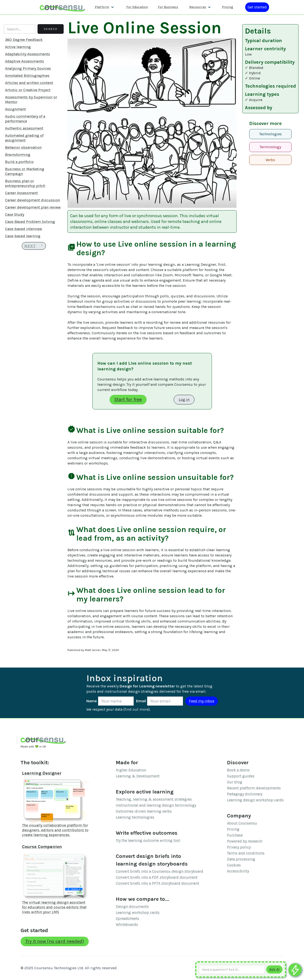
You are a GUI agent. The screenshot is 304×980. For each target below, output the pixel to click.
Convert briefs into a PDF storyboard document (157, 877)
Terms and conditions (246, 853)
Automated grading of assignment (24, 138)
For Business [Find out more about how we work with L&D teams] (168, 7)
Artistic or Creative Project (28, 90)
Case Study (15, 214)
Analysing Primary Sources (28, 68)
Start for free (128, 399)
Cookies (234, 865)
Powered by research (245, 841)
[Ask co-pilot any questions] (295, 970)
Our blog (235, 782)
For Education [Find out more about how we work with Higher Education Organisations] (137, 7)
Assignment (15, 109)
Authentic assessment (24, 128)
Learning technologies (135, 817)
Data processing (241, 859)
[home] (62, 7)
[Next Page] (34, 246)
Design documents (132, 906)
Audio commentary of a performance (25, 119)
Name (92, 701)
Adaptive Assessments (25, 61)
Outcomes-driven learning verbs (144, 811)
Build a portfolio (19, 162)
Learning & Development (138, 776)
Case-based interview (24, 229)
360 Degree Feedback (24, 40)
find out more (137, 709)
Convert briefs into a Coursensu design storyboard (160, 871)
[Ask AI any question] (232, 969)
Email (141, 701)
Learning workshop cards (138, 912)
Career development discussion (33, 200)
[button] (104, 7)
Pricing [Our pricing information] (227, 7)
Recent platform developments (254, 788)
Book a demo (238, 770)
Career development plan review (33, 207)
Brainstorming (18, 155)
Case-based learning (23, 236)
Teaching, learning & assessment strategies (154, 799)
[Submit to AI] (274, 969)
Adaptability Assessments (28, 54)
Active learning (18, 47)
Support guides (241, 776)
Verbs (270, 160)
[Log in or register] (257, 7)
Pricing (233, 829)
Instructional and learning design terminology (156, 805)
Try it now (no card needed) (55, 941)
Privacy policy (239, 847)
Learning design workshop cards (255, 800)
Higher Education (131, 770)
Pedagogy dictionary (245, 794)
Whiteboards (127, 924)
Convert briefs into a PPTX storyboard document (158, 883)
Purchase (235, 835)
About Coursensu (242, 823)
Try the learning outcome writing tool (148, 840)
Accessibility (238, 871)
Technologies (270, 134)
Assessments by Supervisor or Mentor (31, 99)
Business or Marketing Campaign (25, 171)
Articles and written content (29, 83)
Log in (184, 399)
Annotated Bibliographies (27, 76)
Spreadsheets (127, 918)
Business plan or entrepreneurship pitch (25, 183)
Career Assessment (21, 193)
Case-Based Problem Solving (30, 222)
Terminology (270, 147)
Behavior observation (23, 147)
